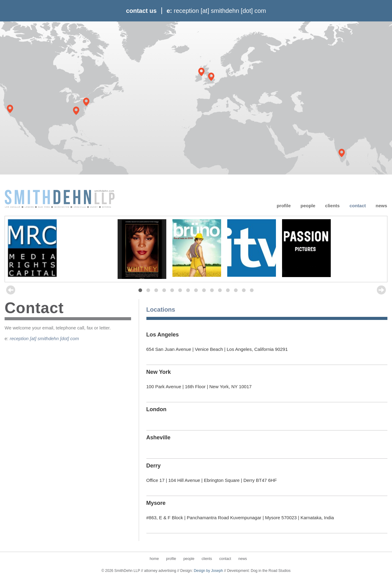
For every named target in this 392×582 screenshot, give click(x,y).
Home (154, 559)
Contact (358, 205)
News (381, 205)
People (308, 205)
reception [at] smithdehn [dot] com (44, 338)
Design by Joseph (208, 571)
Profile (284, 205)
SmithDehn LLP (60, 198)
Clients (333, 205)
